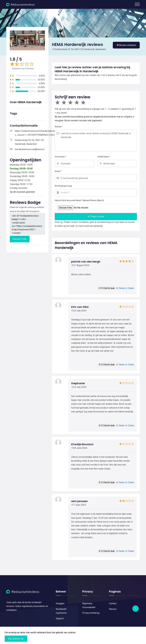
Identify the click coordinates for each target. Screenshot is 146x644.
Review (59, 127)
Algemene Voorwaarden (89, 605)
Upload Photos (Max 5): (94, 200)
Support (60, 618)
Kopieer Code (20, 239)
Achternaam (104, 157)
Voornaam (60, 157)
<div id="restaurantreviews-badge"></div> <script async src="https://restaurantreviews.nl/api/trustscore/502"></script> (27, 224)
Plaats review (96, 217)
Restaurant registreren (61, 611)
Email (58, 171)
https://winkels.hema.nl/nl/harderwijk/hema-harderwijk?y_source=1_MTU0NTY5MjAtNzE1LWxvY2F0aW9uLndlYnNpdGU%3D (49, 133)
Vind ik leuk (107, 288)
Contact (113, 603)
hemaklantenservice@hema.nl (30, 149)
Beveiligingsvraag (63, 186)
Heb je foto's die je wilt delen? (68, 200)
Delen (120, 288)
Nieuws (113, 609)
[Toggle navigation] (137, 4)
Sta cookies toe (16, 639)
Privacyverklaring (91, 613)
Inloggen (60, 603)
